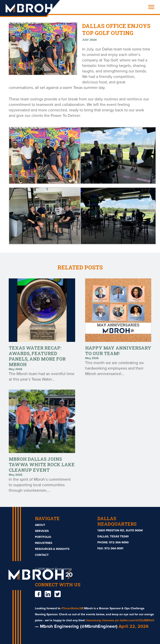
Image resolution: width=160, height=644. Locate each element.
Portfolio (43, 537)
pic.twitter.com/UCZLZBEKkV (135, 620)
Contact (42, 555)
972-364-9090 (119, 542)
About (40, 525)
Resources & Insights (52, 549)
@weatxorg (93, 620)
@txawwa (108, 620)
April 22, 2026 (134, 626)
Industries (44, 543)
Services (42, 531)
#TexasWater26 (72, 608)
